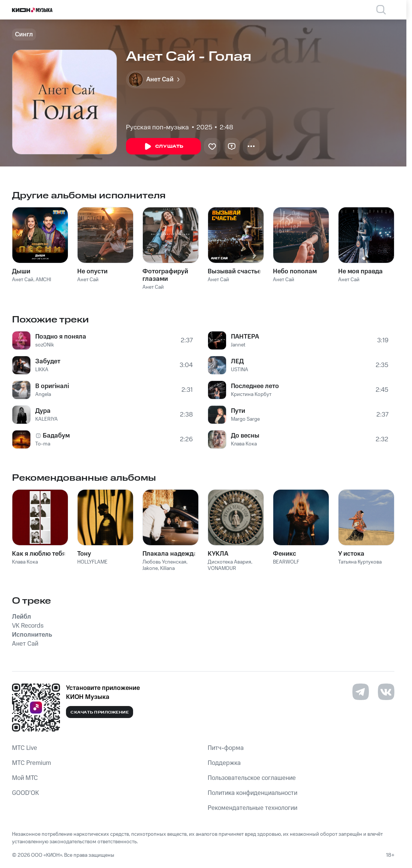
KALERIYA (46, 419)
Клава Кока (244, 444)
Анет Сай (23, 280)
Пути (238, 411)
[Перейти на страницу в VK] (386, 692)
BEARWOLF (286, 562)
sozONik (45, 345)
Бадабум (56, 436)
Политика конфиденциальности (252, 793)
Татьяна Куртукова (360, 562)
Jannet (238, 345)
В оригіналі (52, 386)
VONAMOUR (222, 568)
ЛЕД (237, 361)
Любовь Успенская (164, 562)
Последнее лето (255, 386)
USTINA (240, 370)
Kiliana (167, 568)
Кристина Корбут (251, 394)
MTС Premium (31, 763)
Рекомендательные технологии (252, 808)
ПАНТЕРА (245, 337)
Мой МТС (25, 778)
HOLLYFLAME (92, 562)
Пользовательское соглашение (252, 778)
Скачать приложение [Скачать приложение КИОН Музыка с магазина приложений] (100, 712)
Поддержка (224, 763)
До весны (245, 436)
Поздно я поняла (61, 337)
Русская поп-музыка (157, 127)
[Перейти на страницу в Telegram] (361, 692)
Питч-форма (226, 748)
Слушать (163, 147)
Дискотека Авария (229, 562)
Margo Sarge (245, 419)
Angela (43, 394)
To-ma (43, 444)
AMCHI (43, 280)
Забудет (48, 361)
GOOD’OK (25, 793)
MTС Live (25, 748)
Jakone (150, 568)
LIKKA (42, 370)
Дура (43, 411)
